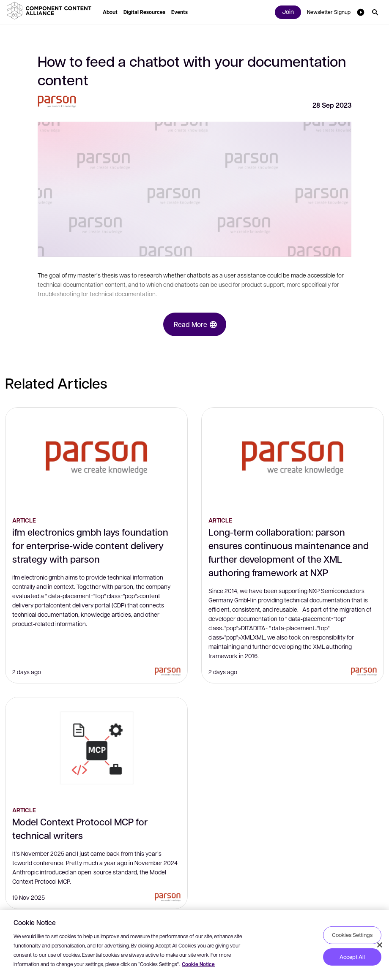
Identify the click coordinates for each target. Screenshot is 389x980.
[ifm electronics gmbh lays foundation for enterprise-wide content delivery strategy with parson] (96, 458)
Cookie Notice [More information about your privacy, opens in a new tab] (198, 964)
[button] (51, 11)
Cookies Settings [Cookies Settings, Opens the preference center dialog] (352, 935)
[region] (194, 945)
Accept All (352, 957)
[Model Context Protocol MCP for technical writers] (96, 748)
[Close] (380, 945)
